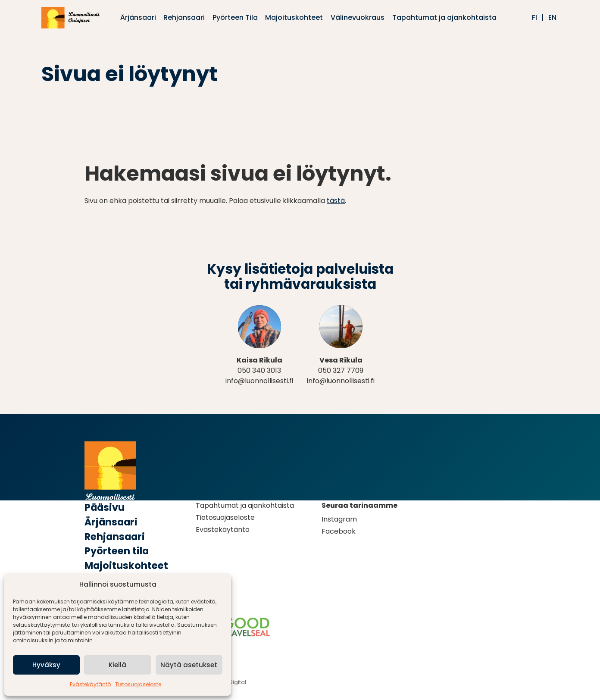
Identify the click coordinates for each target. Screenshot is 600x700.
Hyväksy (46, 665)
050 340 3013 (259, 370)
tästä (336, 201)
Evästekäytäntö (90, 684)
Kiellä (117, 665)
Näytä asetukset (189, 665)
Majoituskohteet (126, 566)
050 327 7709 (341, 370)
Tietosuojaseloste (138, 684)
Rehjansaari (115, 537)
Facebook (339, 531)
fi (534, 18)
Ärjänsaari (111, 522)
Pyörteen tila (117, 551)
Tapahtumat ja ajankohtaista (245, 505)
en (552, 18)
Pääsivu (105, 507)
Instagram (339, 519)
